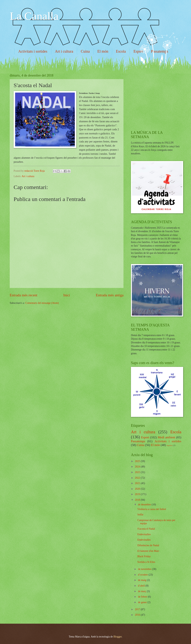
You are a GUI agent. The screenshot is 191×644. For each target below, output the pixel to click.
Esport (138, 51)
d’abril (142, 586)
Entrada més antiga (110, 295)
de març (143, 591)
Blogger (118, 637)
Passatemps (138, 441)
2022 (138, 478)
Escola (121, 51)
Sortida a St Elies (146, 562)
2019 (138, 494)
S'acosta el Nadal (146, 529)
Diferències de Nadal (148, 545)
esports (169, 445)
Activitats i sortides (33, 51)
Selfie (140, 515)
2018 (138, 500)
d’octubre (143, 575)
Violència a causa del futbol (152, 509)
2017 (138, 609)
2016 (138, 615)
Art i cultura (64, 51)
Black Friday (144, 556)
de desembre (145, 505)
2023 (138, 472)
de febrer (143, 597)
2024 (138, 467)
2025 (138, 461)
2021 (138, 483)
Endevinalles (144, 534)
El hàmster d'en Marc (148, 551)
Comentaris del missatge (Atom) (42, 303)
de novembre (145, 569)
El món (103, 51)
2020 (138, 489)
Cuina (85, 51)
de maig (143, 580)
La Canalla (34, 16)
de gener (143, 602)
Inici (66, 295)
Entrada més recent (24, 295)
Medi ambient (166, 437)
